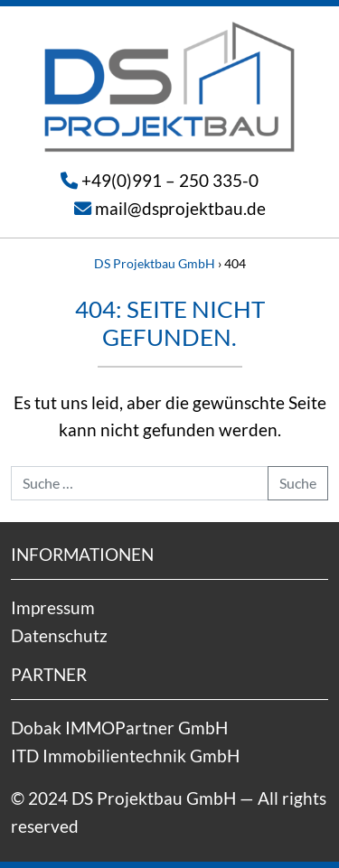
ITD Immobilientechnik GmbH (125, 756)
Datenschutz (59, 635)
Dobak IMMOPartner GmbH (119, 728)
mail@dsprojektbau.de (180, 208)
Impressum (53, 607)
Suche (298, 483)
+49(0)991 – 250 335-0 (170, 180)
